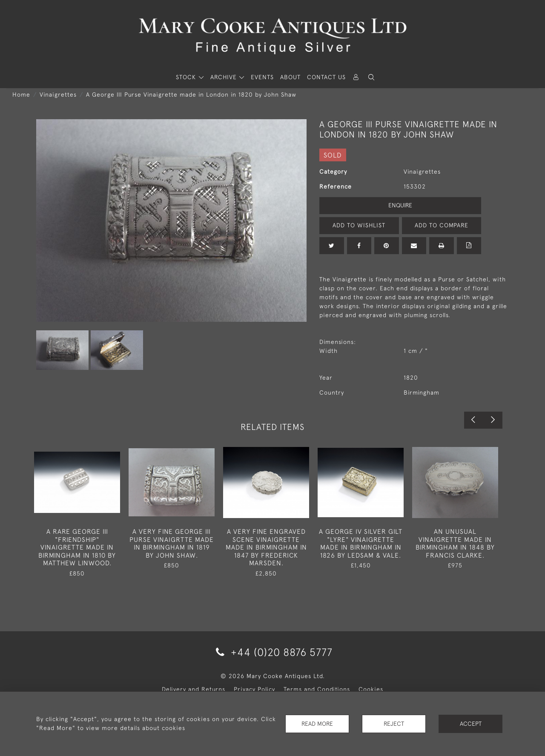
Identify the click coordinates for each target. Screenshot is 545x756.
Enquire (400, 205)
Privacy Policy (254, 689)
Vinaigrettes (58, 94)
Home (21, 94)
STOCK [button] (187, 77)
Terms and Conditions (317, 689)
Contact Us (326, 77)
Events (262, 77)
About (290, 77)
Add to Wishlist (359, 225)
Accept (471, 724)
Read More (317, 724)
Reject (394, 724)
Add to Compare (442, 225)
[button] (371, 77)
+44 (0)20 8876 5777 (273, 652)
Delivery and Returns (194, 689)
